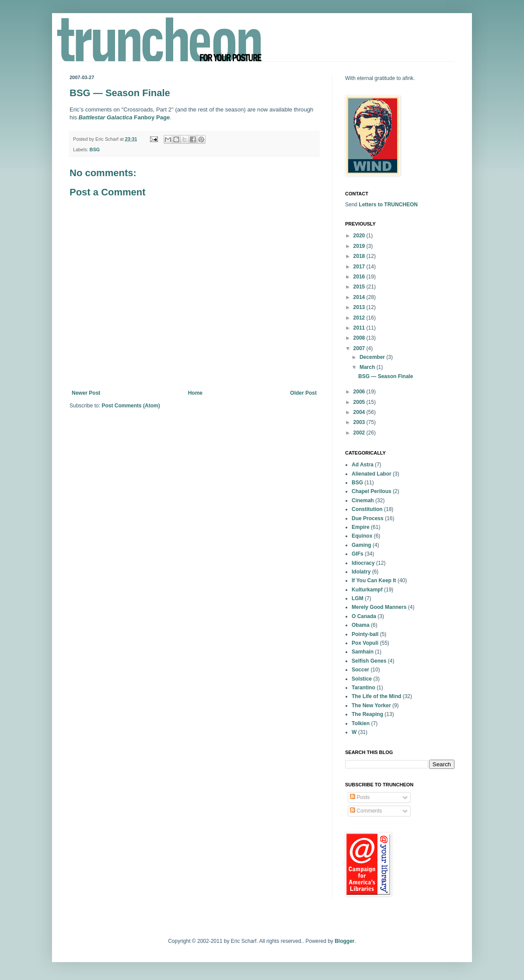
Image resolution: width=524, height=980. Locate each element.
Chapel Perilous (372, 491)
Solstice (362, 679)
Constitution (367, 509)
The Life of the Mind (376, 696)
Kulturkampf (367, 590)
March (368, 367)
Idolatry (361, 572)
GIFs (358, 554)
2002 (360, 433)
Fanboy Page (124, 117)
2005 (360, 402)
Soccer (360, 670)
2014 (360, 297)
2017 (360, 267)
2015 (360, 287)
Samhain (363, 652)
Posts (360, 797)
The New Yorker (371, 705)
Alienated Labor (372, 474)
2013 (360, 307)
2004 (360, 412)
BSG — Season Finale (386, 376)
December (373, 357)
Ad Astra (363, 465)
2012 (360, 318)
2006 (360, 392)
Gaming (362, 545)
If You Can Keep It (374, 580)
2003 (360, 422)
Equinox (362, 536)
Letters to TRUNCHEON (388, 205)
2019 (360, 246)
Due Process (368, 518)
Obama (361, 625)
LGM (358, 598)
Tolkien (361, 723)
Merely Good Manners (379, 607)
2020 (360, 236)
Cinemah (363, 500)
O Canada (364, 616)
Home (195, 393)
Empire (361, 527)
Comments (366, 811)
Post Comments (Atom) (131, 406)
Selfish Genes (369, 661)
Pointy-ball (365, 634)
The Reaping (367, 714)
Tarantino (363, 688)
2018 (360, 256)
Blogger (344, 941)
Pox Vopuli (365, 643)
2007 (360, 348)
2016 (360, 277)
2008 (360, 338)
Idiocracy (363, 563)
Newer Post (86, 393)
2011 (360, 328)
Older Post (303, 393)
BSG (95, 149)
